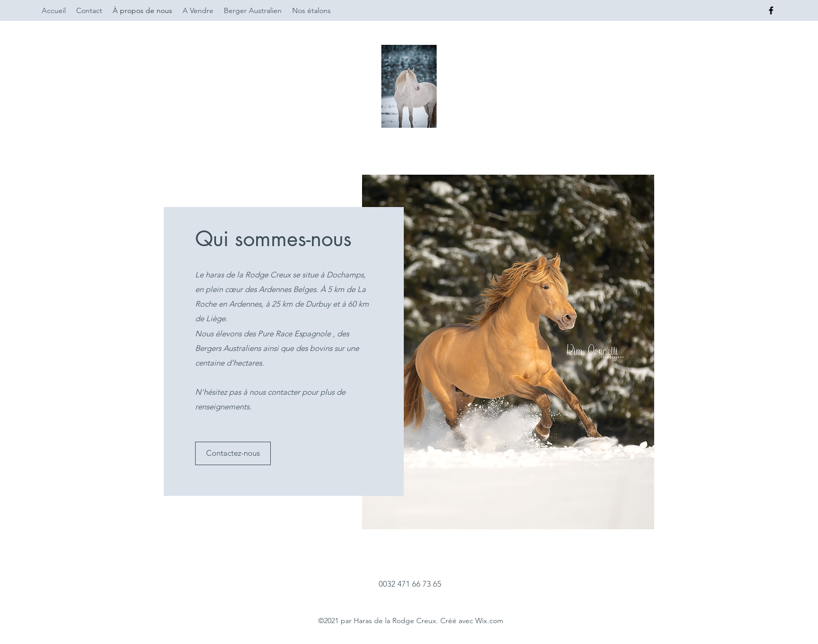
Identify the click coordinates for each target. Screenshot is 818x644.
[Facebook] (771, 10)
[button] (233, 453)
